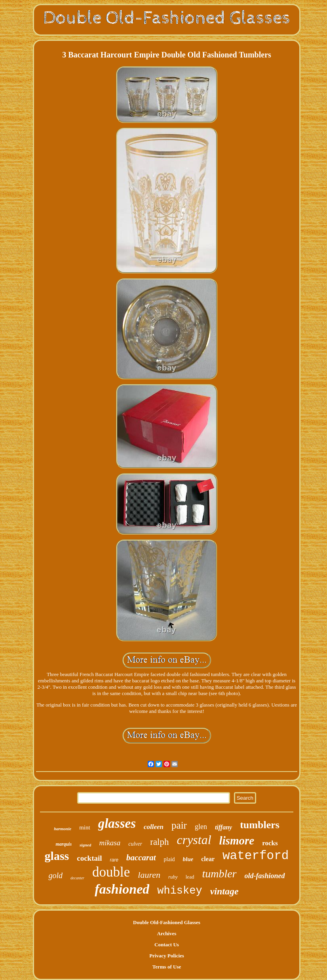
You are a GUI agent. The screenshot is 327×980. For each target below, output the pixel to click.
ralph (159, 842)
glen (201, 827)
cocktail (89, 858)
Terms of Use (167, 967)
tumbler (219, 874)
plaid (169, 859)
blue (188, 859)
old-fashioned (265, 876)
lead (190, 877)
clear (208, 859)
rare (114, 860)
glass (57, 856)
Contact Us (167, 945)
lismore (237, 841)
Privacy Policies (167, 956)
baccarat (141, 858)
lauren (149, 875)
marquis (64, 844)
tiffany (223, 827)
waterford (256, 856)
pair (179, 825)
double (111, 872)
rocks (270, 843)
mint (85, 827)
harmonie (63, 829)
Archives (167, 933)
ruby (173, 877)
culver (135, 844)
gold (55, 875)
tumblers (260, 825)
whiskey (180, 891)
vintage (224, 891)
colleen (154, 827)
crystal (194, 840)
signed (85, 845)
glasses (117, 823)
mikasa (110, 843)
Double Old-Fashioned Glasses (167, 922)
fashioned (122, 889)
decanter (77, 878)
